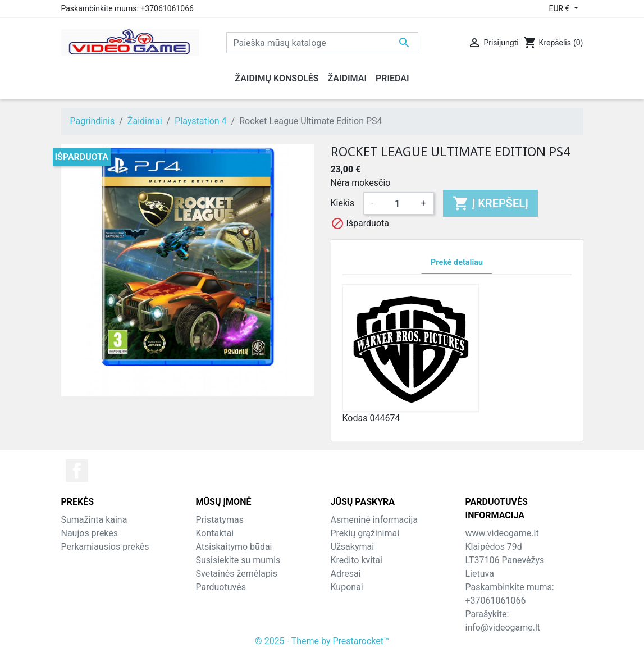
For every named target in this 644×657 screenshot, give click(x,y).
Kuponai (347, 587)
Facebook (77, 471)
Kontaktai (215, 533)
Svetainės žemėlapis (237, 574)
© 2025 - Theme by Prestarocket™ (322, 641)
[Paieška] (322, 43)
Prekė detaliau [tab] (457, 263)
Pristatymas (220, 520)
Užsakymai (353, 547)
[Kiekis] (398, 203)
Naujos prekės (90, 533)
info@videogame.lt (503, 628)
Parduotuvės (221, 587)
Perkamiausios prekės (105, 547)
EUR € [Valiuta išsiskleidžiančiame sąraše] (560, 8)
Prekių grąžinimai (365, 533)
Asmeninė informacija (374, 520)
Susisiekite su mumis (238, 560)
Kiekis (343, 203)
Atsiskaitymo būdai (234, 547)
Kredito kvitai (357, 560)
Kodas (355, 418)
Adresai (346, 574)
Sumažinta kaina (94, 520)
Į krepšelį (490, 203)
